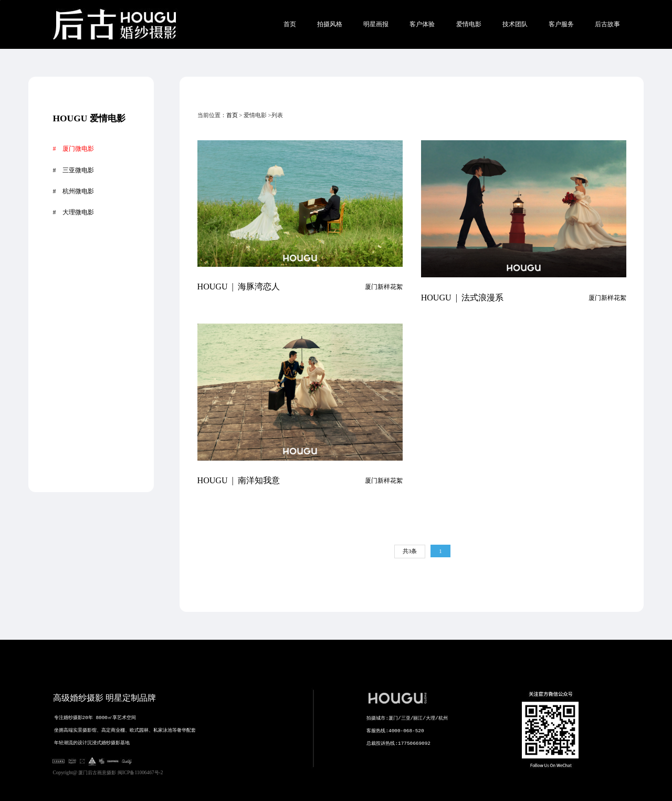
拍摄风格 (330, 24)
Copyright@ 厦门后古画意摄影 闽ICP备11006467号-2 (108, 773)
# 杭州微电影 (73, 191)
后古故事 (607, 24)
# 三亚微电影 (73, 170)
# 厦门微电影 (73, 149)
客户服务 (561, 24)
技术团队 (515, 24)
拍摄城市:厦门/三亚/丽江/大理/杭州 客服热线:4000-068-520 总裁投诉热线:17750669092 (413, 750)
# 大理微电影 (73, 212)
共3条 (410, 551)
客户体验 (422, 24)
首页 (290, 24)
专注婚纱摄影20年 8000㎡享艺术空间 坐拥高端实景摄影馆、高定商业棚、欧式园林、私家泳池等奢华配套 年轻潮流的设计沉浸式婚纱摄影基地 (142, 750)
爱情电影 (469, 24)
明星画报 (376, 24)
